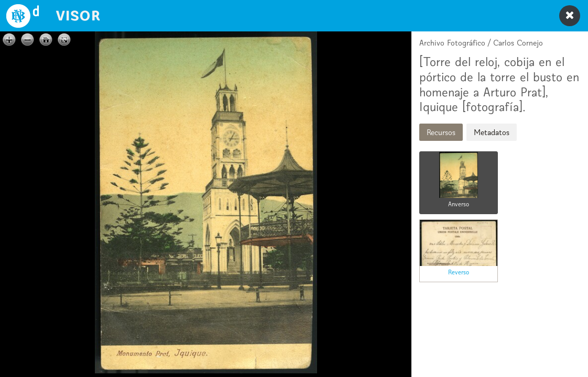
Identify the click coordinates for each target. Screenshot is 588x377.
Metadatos (492, 132)
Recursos (441, 132)
